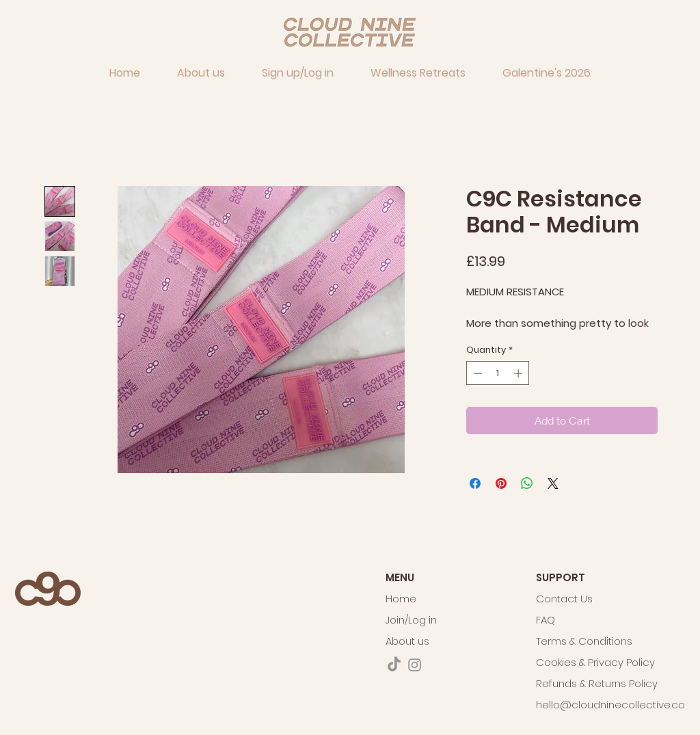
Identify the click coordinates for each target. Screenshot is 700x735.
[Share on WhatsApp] (527, 483)
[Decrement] (476, 373)
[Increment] (520, 373)
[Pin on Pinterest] (501, 483)
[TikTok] (394, 665)
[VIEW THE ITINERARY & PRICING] (18, 644)
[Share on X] (553, 483)
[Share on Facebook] (475, 483)
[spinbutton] (498, 373)
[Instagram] (415, 665)
